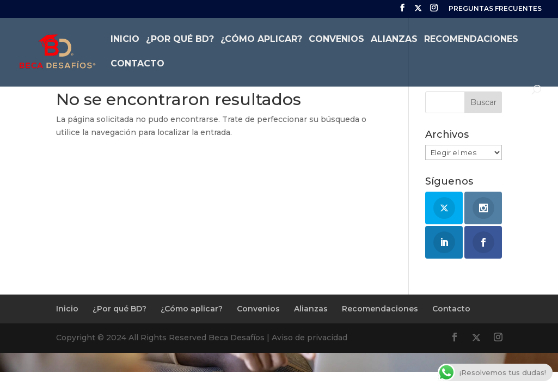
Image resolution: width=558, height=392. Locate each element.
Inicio (125, 40)
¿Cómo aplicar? (261, 40)
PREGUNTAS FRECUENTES (495, 9)
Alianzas (394, 40)
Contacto (137, 65)
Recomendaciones (471, 40)
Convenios (336, 40)
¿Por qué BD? (180, 40)
